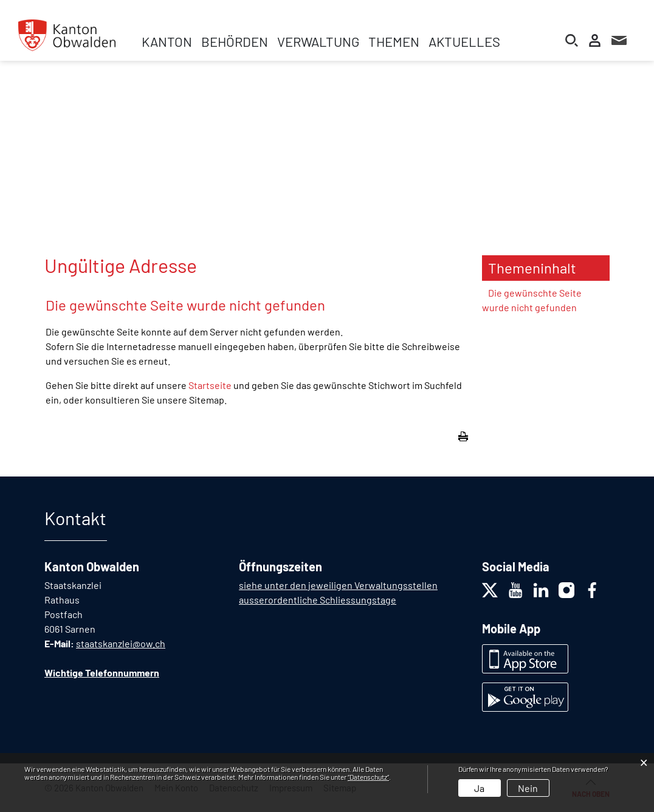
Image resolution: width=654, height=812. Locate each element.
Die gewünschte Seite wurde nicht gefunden (532, 300)
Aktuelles (464, 41)
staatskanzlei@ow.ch (121, 643)
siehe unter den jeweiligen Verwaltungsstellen (338, 585)
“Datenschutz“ (368, 777)
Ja (479, 788)
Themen (394, 41)
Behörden (235, 41)
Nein (528, 788)
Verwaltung (318, 41)
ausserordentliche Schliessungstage (318, 600)
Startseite (210, 385)
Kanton (167, 41)
